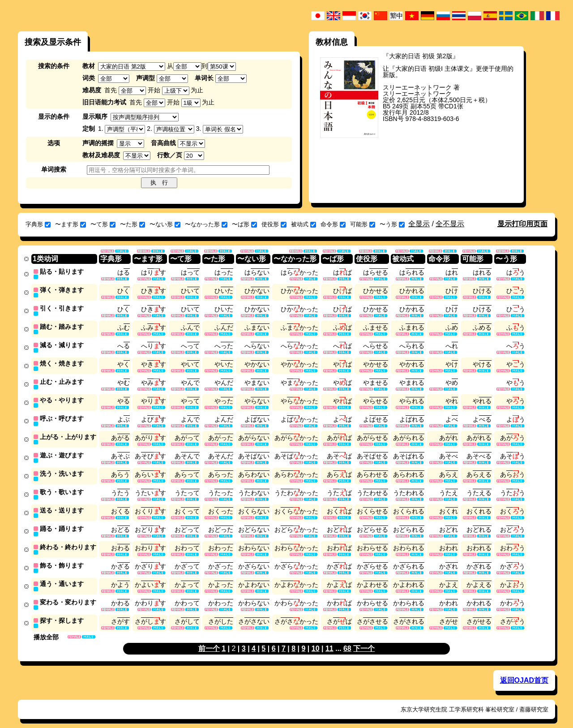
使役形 (274, 224)
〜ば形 (244, 224)
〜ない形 (165, 224)
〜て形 (103, 224)
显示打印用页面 (522, 224)
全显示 (419, 224)
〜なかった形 (206, 224)
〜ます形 (71, 224)
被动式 (304, 224)
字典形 (38, 224)
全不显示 (450, 224)
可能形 (363, 224)
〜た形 (133, 224)
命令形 (333, 224)
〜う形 (392, 224)
